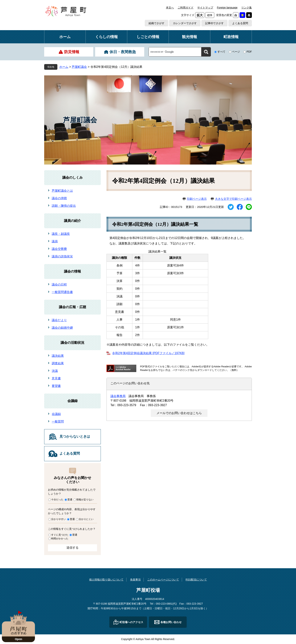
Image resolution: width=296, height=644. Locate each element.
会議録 (72, 401)
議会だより (59, 320)
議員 (55, 241)
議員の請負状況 (62, 256)
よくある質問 (240, 23)
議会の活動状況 (72, 343)
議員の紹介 (72, 221)
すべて (221, 52)
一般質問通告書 (62, 292)
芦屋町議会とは (62, 191)
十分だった (57, 500)
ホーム (65, 37)
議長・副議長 (61, 234)
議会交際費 (59, 249)
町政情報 (231, 37)
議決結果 (58, 356)
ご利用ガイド (186, 8)
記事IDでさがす (214, 23)
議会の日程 (59, 284)
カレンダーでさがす (185, 23)
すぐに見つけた (60, 535)
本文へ (170, 8)
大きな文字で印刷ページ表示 (233, 199)
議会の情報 (72, 271)
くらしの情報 (106, 37)
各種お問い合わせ (171, 622)
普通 (70, 500)
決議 (55, 371)
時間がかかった (60, 539)
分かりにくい (86, 519)
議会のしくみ (72, 178)
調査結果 (58, 363)
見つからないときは (75, 436)
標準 (210, 15)
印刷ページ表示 (197, 199)
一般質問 (58, 422)
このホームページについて (163, 580)
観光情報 (190, 37)
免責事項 (135, 580)
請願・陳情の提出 (64, 206)
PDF (249, 52)
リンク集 (247, 8)
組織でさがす (156, 23)
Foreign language (227, 8)
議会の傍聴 (59, 198)
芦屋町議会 (79, 67)
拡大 (200, 15)
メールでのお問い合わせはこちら (179, 413)
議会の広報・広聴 (72, 307)
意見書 (56, 378)
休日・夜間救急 (123, 52)
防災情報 (72, 52)
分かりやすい (59, 519)
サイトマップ (205, 8)
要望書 (56, 386)
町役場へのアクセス (131, 622)
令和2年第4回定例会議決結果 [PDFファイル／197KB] (148, 353)
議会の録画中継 (62, 328)
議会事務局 (118, 396)
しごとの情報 (148, 37)
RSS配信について (196, 580)
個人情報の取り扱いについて (106, 580)
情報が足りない (85, 500)
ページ (236, 52)
